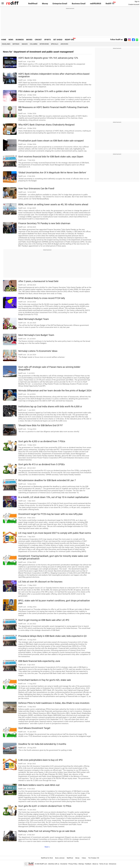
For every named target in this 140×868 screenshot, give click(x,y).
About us (95, 864)
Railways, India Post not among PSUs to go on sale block (47, 831)
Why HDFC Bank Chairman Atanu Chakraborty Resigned (46, 125)
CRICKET (38, 40)
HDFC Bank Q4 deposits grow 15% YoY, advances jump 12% (48, 58)
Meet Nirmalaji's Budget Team (34, 319)
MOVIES (29, 40)
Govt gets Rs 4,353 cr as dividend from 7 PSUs (42, 441)
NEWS (11, 40)
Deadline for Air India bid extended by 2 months (42, 744)
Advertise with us (54, 864)
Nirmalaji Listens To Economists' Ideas (38, 351)
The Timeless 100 (94, 858)
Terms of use (104, 864)
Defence (16, 44)
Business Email (79, 4)
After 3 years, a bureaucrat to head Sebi (38, 281)
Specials (55, 44)
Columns (34, 44)
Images (25, 44)
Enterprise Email (60, 4)
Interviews (44, 44)
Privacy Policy (73, 864)
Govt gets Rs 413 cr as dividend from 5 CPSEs (41, 464)
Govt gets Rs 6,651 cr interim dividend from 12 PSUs (45, 806)
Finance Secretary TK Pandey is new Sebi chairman (44, 223)
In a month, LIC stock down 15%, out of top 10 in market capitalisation (53, 497)
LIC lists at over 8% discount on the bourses (40, 582)
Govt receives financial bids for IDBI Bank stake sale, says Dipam (51, 157)
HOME (4, 40)
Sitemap (81, 864)
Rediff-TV (110, 4)
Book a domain (60, 858)
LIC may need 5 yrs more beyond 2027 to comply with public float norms (55, 533)
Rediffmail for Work (47, 858)
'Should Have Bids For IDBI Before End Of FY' (41, 425)
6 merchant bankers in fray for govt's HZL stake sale (45, 680)
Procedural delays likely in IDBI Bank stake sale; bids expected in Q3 (52, 636)
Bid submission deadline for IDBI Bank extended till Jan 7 (47, 480)
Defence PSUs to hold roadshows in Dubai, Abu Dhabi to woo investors (54, 703)
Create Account (134, 4)
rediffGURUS (96, 4)
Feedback (88, 864)
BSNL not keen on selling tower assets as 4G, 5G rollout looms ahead (53, 204)
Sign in (137, 1)
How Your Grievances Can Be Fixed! (36, 189)
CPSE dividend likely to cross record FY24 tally (42, 298)
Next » (47, 847)
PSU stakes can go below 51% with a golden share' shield (47, 91)
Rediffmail (33, 4)
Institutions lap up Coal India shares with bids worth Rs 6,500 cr (50, 407)
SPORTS (48, 40)
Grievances (113, 864)
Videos (84, 858)
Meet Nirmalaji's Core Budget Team (36, 335)
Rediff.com (43, 864)
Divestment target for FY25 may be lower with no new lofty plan (50, 514)
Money (45, 4)
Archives (64, 44)
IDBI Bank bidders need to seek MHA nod (39, 785)
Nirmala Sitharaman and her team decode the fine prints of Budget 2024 (55, 391)
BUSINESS (20, 40)
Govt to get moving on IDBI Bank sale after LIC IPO (44, 620)
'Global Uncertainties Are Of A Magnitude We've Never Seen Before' (52, 173)
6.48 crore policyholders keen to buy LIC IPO (40, 760)
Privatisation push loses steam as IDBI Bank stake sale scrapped (51, 141)
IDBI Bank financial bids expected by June (39, 661)
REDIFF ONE (69, 40)
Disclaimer (64, 864)
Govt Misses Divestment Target (34, 728)
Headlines (6, 44)
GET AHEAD (58, 40)
